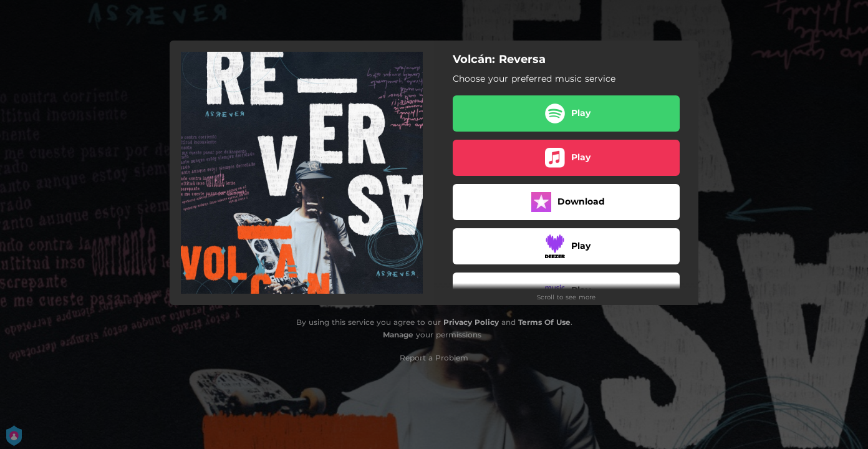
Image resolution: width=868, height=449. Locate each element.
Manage (398, 335)
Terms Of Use (544, 322)
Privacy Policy (471, 322)
